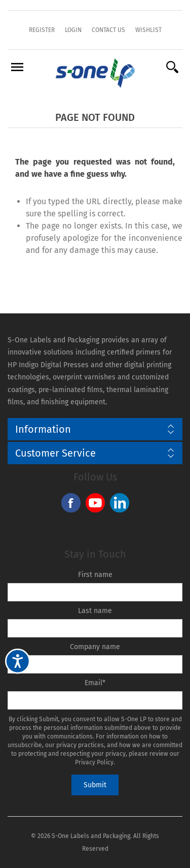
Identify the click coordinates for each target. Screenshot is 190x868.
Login (73, 30)
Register (42, 30)
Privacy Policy (94, 762)
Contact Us (108, 30)
